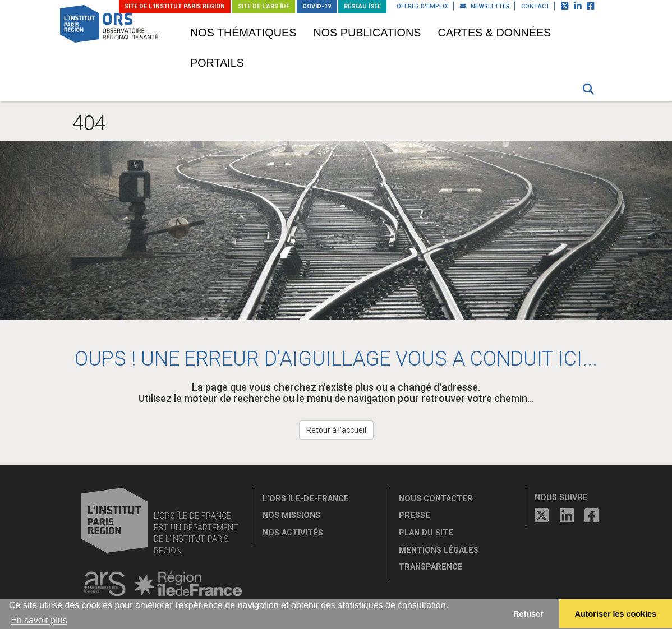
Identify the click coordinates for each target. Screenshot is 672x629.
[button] (588, 89)
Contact (535, 6)
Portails (217, 63)
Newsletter (485, 6)
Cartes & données (494, 33)
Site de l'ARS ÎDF (264, 6)
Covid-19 (317, 6)
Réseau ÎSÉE (362, 6)
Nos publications (367, 33)
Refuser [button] (528, 614)
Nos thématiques (243, 33)
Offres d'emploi (423, 6)
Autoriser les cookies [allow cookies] (616, 614)
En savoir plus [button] (39, 620)
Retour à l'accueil (336, 430)
